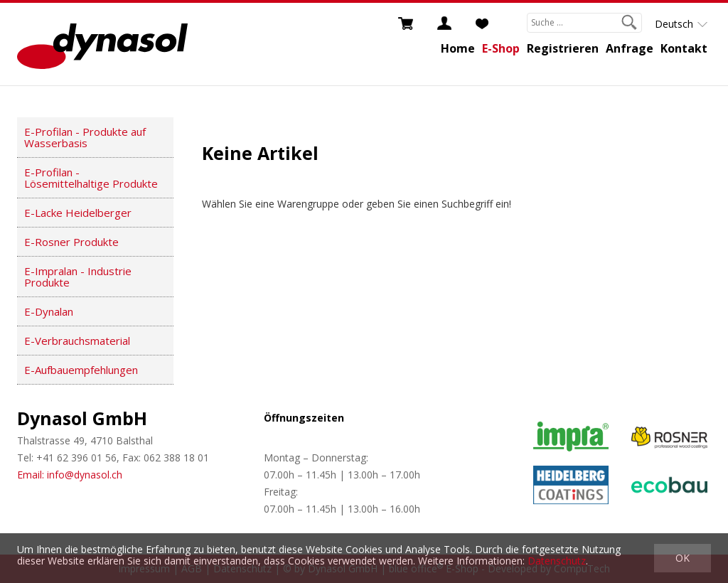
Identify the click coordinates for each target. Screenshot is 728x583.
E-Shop (501, 48)
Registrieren (563, 48)
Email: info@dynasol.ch (70, 475)
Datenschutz (557, 561)
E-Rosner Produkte (71, 242)
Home (458, 48)
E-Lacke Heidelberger (78, 213)
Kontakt (684, 48)
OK (682, 558)
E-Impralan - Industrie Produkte (78, 277)
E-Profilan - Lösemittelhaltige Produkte (91, 178)
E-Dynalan (49, 311)
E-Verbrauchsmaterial (77, 341)
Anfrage (630, 48)
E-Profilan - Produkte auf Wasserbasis (85, 137)
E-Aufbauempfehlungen (81, 370)
